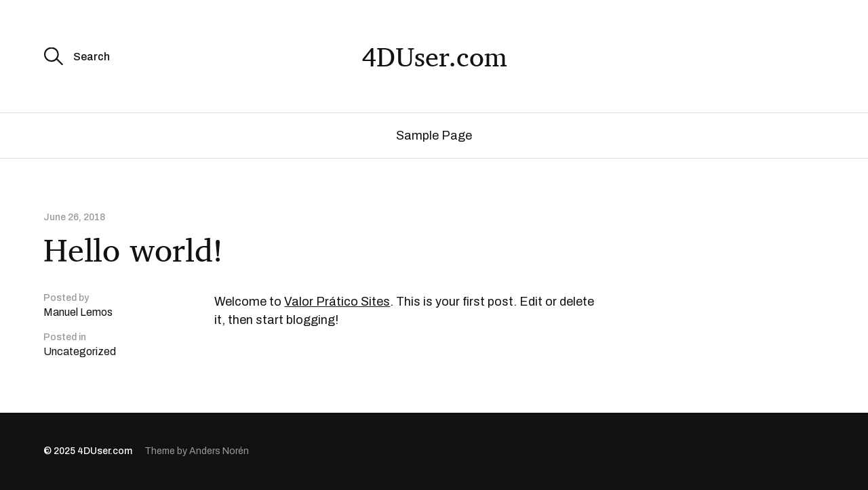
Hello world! (133, 250)
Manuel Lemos (78, 312)
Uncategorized (80, 351)
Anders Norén (219, 451)
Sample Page (434, 136)
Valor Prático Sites (337, 302)
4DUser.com (434, 56)
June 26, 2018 (74, 218)
